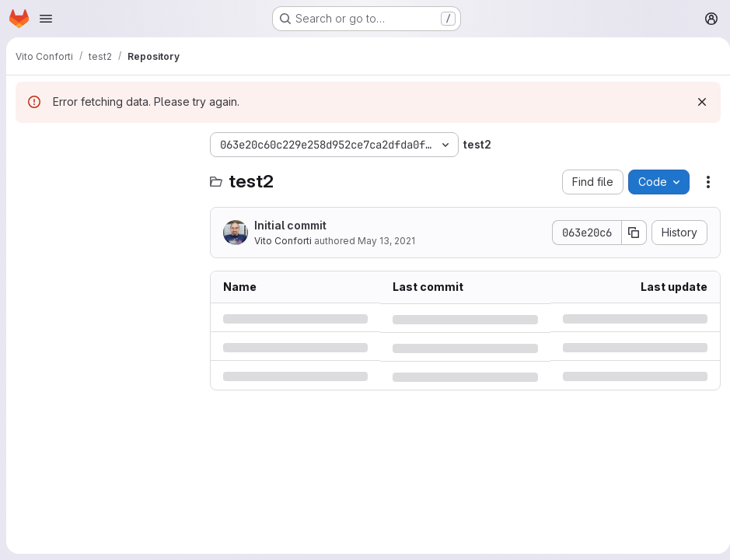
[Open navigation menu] (46, 19)
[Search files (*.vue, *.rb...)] (105, 176)
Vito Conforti (283, 241)
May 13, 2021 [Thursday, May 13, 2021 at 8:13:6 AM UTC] (386, 241)
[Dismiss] (696, 102)
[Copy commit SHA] (628, 233)
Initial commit (290, 225)
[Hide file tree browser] (28, 145)
